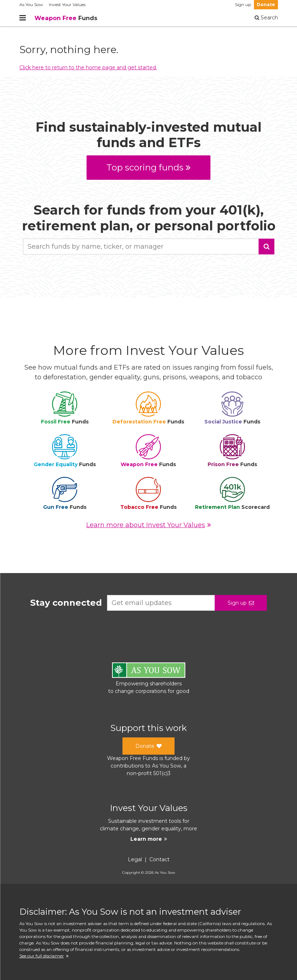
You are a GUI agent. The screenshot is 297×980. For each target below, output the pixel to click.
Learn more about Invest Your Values (148, 525)
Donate (266, 4)
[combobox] (149, 247)
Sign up (243, 4)
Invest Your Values (67, 4)
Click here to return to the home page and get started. (88, 67)
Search (266, 18)
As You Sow (31, 4)
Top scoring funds (148, 167)
